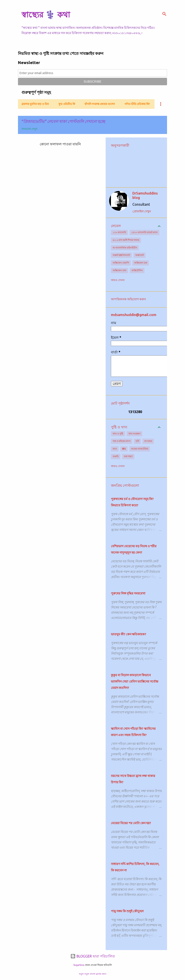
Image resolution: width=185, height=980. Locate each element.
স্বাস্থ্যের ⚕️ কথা (46, 15)
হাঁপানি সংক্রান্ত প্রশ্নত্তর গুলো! (100, 104)
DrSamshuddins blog (145, 195)
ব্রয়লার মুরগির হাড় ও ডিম (35, 104)
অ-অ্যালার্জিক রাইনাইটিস (125, 248)
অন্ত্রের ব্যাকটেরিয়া (140, 449)
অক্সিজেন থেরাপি (121, 263)
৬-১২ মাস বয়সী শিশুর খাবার (126, 240)
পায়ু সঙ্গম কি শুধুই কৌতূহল (127, 911)
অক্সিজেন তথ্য (119, 270)
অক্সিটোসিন (137, 270)
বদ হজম (148, 441)
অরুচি (116, 456)
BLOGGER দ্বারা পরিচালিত (93, 956)
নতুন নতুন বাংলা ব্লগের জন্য (93, 974)
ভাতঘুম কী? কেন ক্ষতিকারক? (129, 634)
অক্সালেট (140, 255)
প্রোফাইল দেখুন (142, 211)
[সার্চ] (164, 14)
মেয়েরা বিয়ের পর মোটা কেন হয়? (131, 823)
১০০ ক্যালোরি (119, 232)
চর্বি (137, 441)
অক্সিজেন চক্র (141, 263)
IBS (124, 449)
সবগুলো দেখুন (29, 129)
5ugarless (79, 965)
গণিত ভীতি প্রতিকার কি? (137, 104)
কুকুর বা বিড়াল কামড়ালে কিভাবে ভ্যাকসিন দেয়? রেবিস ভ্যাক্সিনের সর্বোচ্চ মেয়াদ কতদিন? (135, 681)
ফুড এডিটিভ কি (67, 104)
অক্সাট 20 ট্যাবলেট (121, 255)
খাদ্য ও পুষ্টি (118, 434)
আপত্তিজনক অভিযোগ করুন (128, 299)
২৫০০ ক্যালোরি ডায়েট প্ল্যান (144, 232)
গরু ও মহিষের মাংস (122, 441)
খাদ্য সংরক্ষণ (134, 434)
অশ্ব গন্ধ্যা (128, 456)
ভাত (115, 449)
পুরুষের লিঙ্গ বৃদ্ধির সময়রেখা (128, 593)
